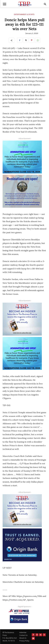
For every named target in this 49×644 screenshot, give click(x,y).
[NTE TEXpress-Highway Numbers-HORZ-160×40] (19, 611)
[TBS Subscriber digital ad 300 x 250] (22, 319)
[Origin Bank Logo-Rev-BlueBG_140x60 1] (19, 619)
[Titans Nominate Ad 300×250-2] (22, 191)
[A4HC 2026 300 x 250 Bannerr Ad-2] (22, 157)
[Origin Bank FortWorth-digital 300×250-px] (22, 545)
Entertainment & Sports (24, 14)
